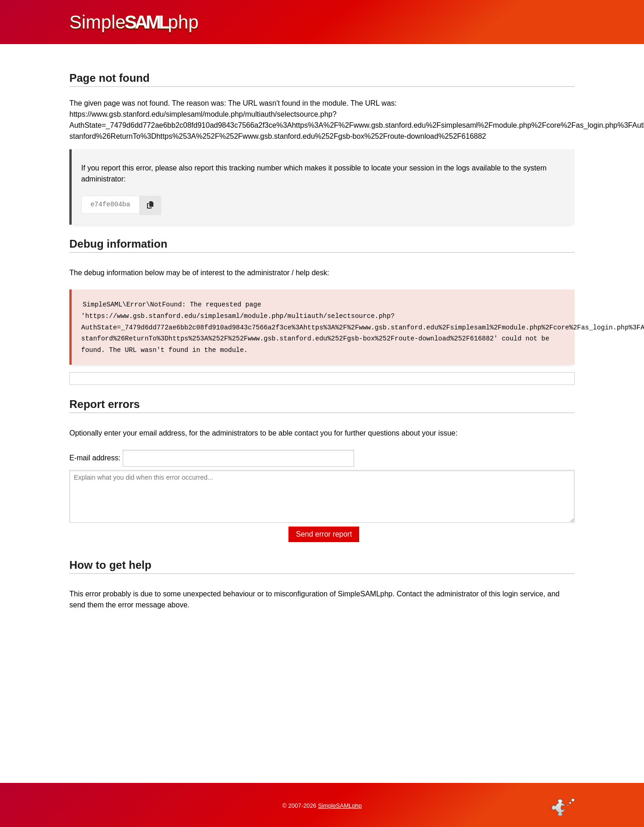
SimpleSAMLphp (340, 806)
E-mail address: (95, 456)
